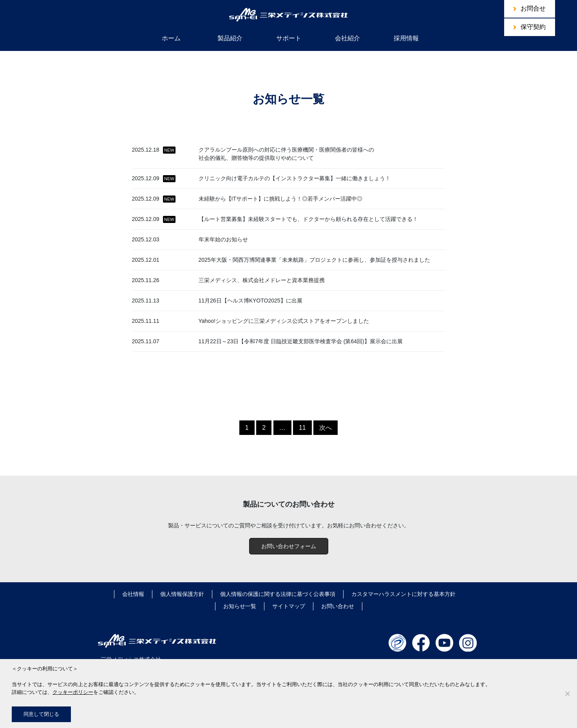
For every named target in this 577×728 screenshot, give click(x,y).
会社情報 (133, 594)
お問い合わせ (338, 606)
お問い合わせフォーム (289, 546)
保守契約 (533, 27)
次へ (326, 428)
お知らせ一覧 (240, 606)
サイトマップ (289, 606)
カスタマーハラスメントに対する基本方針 (403, 594)
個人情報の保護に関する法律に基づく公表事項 (278, 594)
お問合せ (533, 8)
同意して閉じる (41, 714)
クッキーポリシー (73, 692)
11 (302, 428)
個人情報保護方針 (182, 594)
